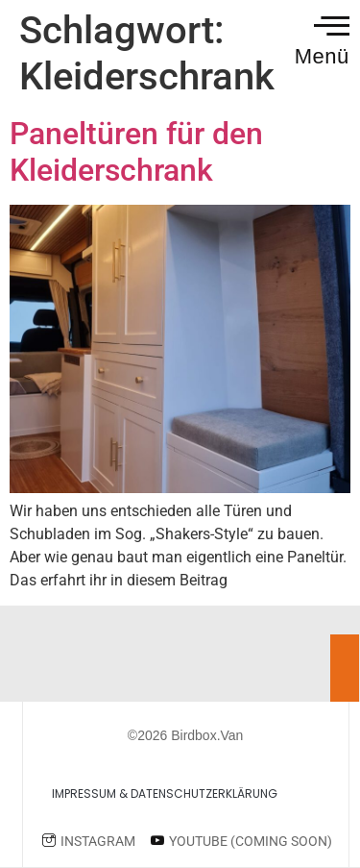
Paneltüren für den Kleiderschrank (136, 152)
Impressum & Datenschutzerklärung (165, 794)
